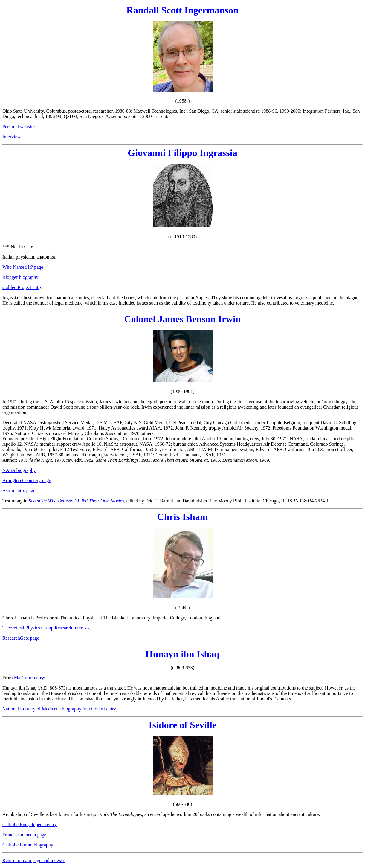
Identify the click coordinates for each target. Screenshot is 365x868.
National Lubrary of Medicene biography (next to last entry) (60, 709)
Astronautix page (19, 491)
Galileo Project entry (22, 287)
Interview (12, 137)
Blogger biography (20, 277)
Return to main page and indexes (34, 860)
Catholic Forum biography (28, 845)
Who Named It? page (23, 267)
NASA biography (19, 470)
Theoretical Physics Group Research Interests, (46, 628)
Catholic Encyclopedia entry (30, 825)
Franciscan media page (24, 835)
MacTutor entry (29, 678)
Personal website (19, 127)
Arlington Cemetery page (27, 480)
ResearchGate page (21, 638)
